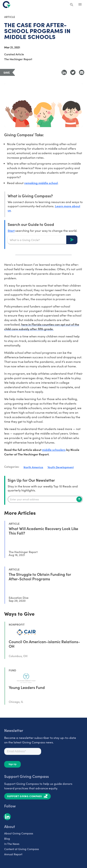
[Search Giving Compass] (72, 5)
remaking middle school (41, 183)
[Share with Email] (82, 72)
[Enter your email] (45, 499)
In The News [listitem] (12, 844)
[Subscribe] (79, 499)
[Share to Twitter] (73, 72)
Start (11, 230)
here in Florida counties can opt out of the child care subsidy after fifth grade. (42, 327)
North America (33, 467)
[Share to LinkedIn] (64, 72)
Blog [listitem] (7, 839)
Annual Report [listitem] (13, 854)
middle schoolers (54, 450)
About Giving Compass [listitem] (19, 833)
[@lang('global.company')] (7, 5)
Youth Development (61, 467)
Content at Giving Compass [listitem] (22, 849)
